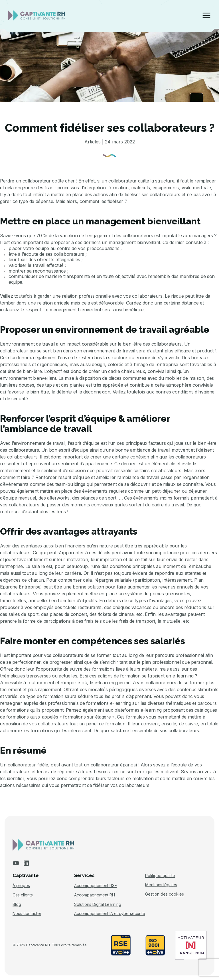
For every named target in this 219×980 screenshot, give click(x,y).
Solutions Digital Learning (98, 904)
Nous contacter (27, 914)
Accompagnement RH (95, 895)
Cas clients (23, 895)
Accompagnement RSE (96, 886)
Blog (17, 904)
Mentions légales (161, 885)
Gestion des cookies (165, 894)
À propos (21, 886)
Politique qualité (160, 876)
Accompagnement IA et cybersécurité (110, 914)
